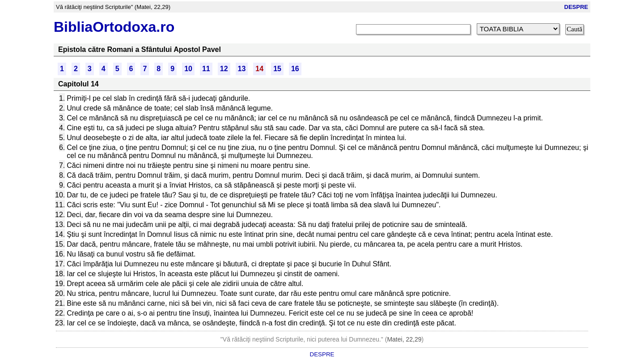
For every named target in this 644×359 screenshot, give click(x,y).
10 (188, 69)
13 (242, 69)
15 (277, 69)
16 (295, 69)
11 (206, 69)
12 (224, 69)
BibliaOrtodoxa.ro (114, 27)
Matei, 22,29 (404, 339)
